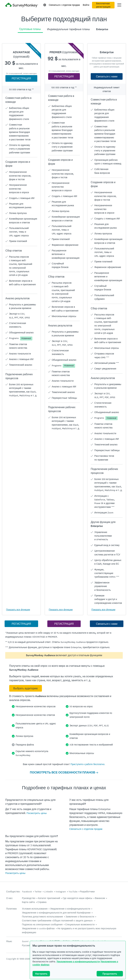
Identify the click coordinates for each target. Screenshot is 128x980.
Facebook (27, 892)
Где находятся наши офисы (78, 898)
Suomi (25, 941)
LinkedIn (49, 892)
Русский (26, 945)
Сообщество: (13, 892)
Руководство (29, 898)
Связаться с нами (107, 77)
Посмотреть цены (37, 813)
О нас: (10, 898)
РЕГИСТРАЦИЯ (21, 78)
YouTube (73, 892)
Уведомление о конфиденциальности (78, 961)
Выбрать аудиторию (26, 688)
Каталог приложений (49, 898)
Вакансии (100, 898)
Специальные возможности (80, 924)
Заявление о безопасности (80, 917)
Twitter (38, 892)
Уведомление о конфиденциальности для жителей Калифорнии (56, 913)
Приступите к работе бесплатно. (88, 764)
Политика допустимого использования (42, 917)
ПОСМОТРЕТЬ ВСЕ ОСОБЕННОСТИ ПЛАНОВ (64, 772)
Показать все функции (18, 610)
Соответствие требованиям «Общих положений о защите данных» (58, 921)
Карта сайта (28, 902)
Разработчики (87, 892)
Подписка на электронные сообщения (42, 924)
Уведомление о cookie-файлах (38, 928)
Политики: (12, 909)
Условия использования (35, 909)
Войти (86, 5)
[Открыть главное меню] (119, 5)
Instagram (61, 892)
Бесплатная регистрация (103, 5)
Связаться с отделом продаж (64, 5)
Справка (42, 902)
